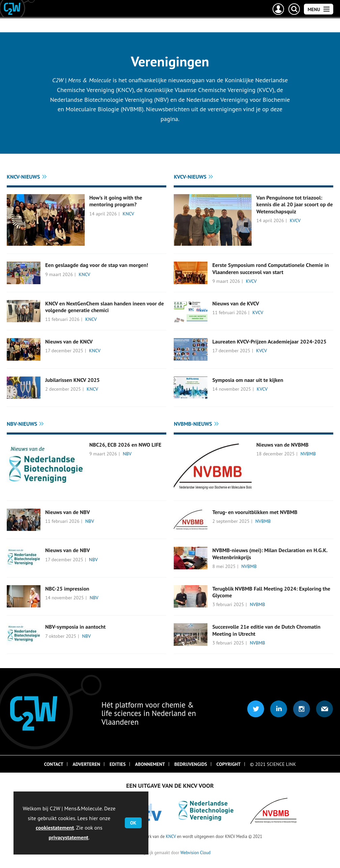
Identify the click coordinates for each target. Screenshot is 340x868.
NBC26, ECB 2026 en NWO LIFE (125, 445)
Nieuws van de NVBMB (282, 445)
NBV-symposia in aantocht (75, 627)
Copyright (229, 764)
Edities (118, 764)
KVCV (295, 220)
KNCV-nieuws (23, 177)
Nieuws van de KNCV (69, 341)
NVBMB (308, 454)
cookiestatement (55, 828)
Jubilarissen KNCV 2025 (73, 380)
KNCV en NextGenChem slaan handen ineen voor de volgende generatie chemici (105, 307)
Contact (54, 764)
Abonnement (150, 764)
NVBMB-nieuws (193, 424)
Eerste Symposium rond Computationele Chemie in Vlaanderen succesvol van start (271, 268)
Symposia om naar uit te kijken (248, 380)
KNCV (129, 214)
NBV (127, 454)
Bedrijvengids (191, 764)
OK (133, 823)
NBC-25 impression (67, 589)
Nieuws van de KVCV (236, 303)
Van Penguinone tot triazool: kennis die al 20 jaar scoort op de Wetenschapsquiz (295, 204)
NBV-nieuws (22, 424)
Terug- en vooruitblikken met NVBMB (255, 512)
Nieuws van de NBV (67, 512)
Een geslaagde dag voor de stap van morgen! (97, 265)
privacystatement (68, 837)
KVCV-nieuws (190, 177)
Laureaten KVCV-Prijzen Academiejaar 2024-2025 (269, 341)
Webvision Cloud (195, 852)
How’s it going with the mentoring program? (116, 201)
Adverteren (86, 764)
